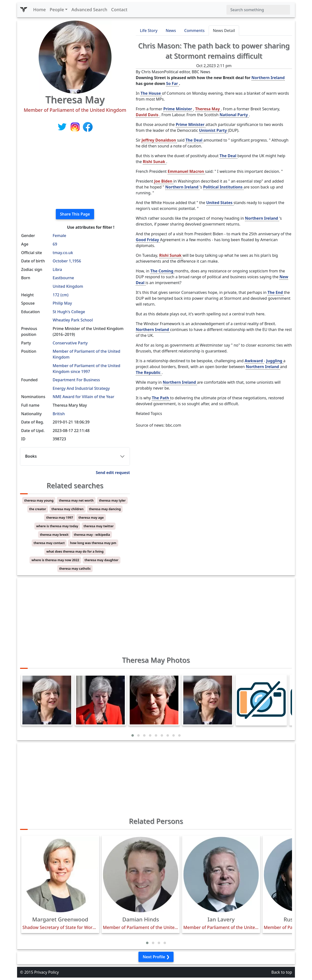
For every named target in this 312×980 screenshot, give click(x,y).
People (57, 10)
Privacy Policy (46, 972)
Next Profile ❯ (156, 957)
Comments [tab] (194, 31)
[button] (133, 735)
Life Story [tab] (149, 31)
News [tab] (171, 31)
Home (39, 10)
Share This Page (75, 214)
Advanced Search (89, 10)
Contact (119, 10)
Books (31, 456)
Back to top (282, 972)
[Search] (258, 10)
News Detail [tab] (224, 31)
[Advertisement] (75, 171)
